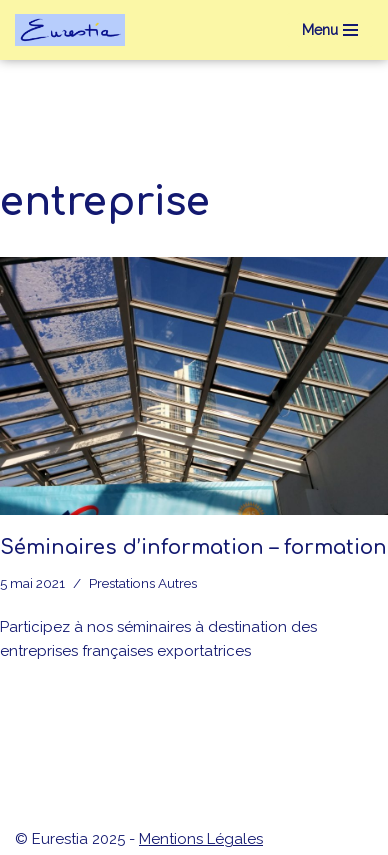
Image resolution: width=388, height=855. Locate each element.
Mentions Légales (201, 839)
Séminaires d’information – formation (193, 547)
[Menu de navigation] (330, 30)
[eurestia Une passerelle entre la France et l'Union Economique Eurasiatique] (75, 30)
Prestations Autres (143, 583)
